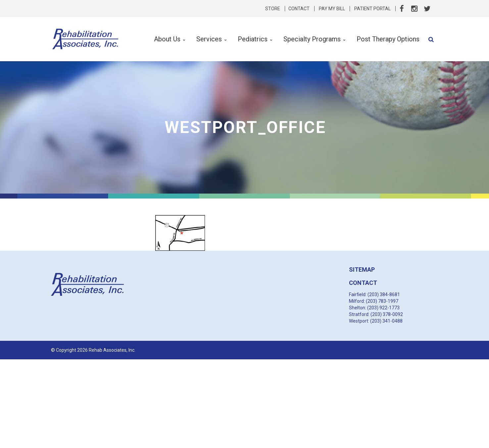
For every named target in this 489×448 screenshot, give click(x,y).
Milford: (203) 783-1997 (374, 301)
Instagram (415, 9)
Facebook (402, 9)
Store (273, 9)
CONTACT (363, 283)
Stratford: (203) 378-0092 (376, 314)
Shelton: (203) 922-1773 (374, 308)
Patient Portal (372, 9)
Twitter (427, 9)
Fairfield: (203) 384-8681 (374, 294)
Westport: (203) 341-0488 (376, 321)
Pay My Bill (332, 9)
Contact (299, 9)
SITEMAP (362, 269)
